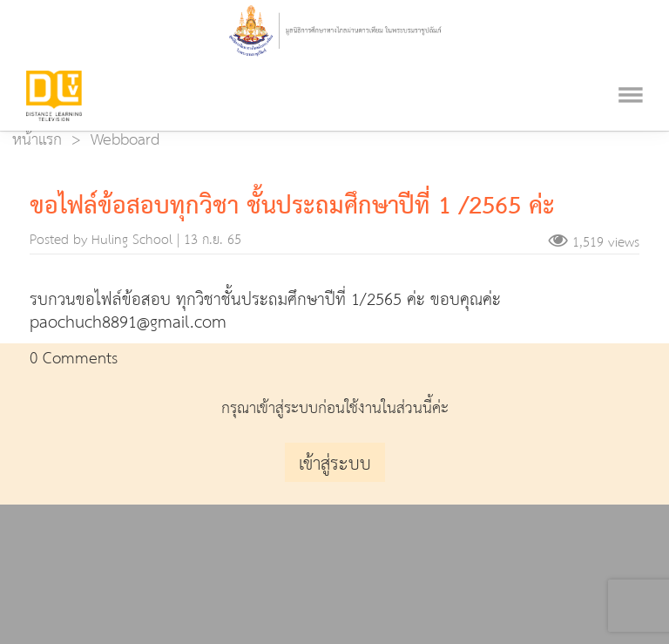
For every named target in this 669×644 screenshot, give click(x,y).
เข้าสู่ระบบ (335, 464)
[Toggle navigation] (631, 72)
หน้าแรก (37, 140)
